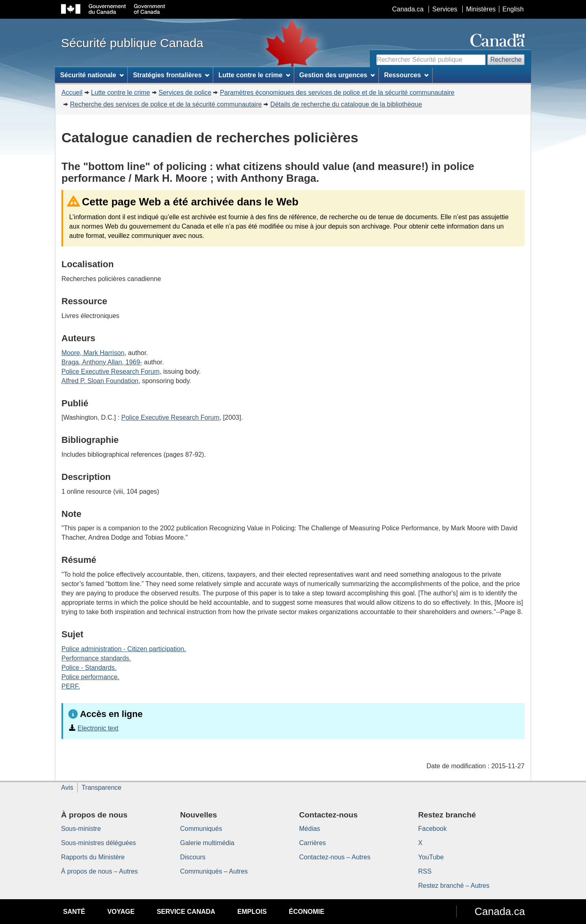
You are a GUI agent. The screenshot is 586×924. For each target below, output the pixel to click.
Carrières (313, 843)
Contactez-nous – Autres (335, 857)
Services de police (185, 93)
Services (445, 9)
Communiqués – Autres (214, 871)
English (513, 9)
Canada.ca (408, 9)
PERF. (71, 686)
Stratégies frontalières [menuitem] (171, 75)
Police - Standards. (89, 668)
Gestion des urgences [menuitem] (337, 75)
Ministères (481, 9)
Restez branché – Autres (454, 886)
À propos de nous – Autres (99, 871)
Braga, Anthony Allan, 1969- (102, 362)
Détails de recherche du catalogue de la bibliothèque (346, 104)
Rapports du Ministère (93, 857)
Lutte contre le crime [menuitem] (254, 75)
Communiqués (201, 829)
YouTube (431, 857)
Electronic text (98, 728)
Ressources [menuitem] (407, 75)
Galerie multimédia (207, 843)
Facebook (433, 829)
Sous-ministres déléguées (98, 843)
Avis (67, 788)
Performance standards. (96, 658)
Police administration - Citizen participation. (124, 649)
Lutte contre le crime (121, 93)
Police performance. (90, 677)
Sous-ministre (81, 829)
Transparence (101, 788)
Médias (310, 829)
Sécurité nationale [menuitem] (92, 75)
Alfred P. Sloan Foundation (100, 381)
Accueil (72, 93)
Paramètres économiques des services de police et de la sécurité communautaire (337, 93)
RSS (425, 871)
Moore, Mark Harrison (93, 353)
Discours (193, 857)
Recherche (506, 60)
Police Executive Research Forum (110, 372)
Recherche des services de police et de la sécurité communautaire (166, 104)
